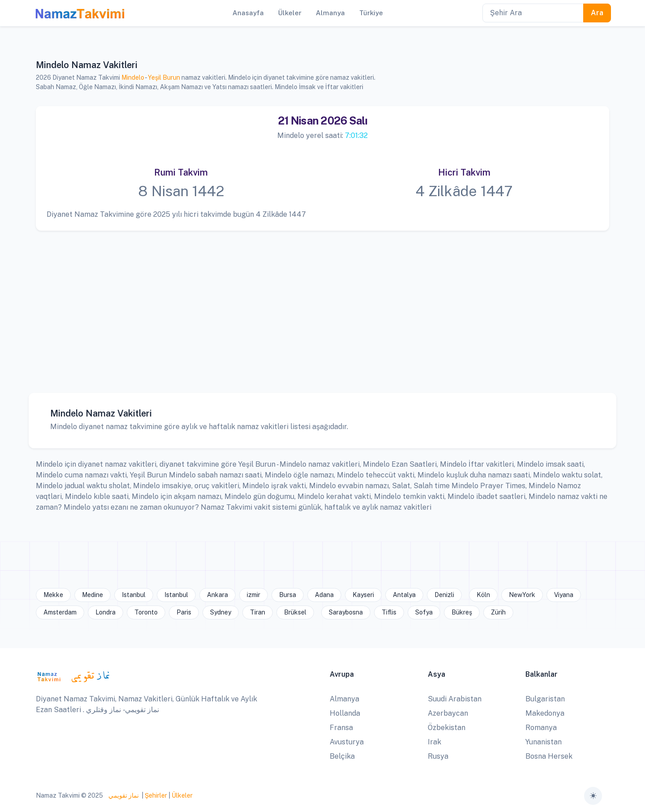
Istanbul (134, 595)
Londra (105, 612)
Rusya (438, 756)
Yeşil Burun (164, 77)
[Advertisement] (318, 305)
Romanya (541, 728)
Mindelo (133, 77)
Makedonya (545, 713)
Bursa (288, 595)
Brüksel (295, 612)
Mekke (53, 595)
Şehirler (156, 795)
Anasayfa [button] (248, 13)
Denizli (444, 595)
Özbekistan (447, 728)
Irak (434, 742)
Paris (184, 612)
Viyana (564, 595)
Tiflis (389, 612)
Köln (483, 595)
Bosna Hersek (549, 756)
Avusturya (347, 742)
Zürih (498, 612)
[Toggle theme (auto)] (593, 796)
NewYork (522, 595)
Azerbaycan (448, 713)
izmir (254, 595)
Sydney (221, 612)
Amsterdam (60, 612)
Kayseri (363, 595)
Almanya (344, 699)
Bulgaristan (545, 699)
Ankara (217, 595)
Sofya (424, 612)
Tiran (258, 612)
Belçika (342, 756)
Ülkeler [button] (290, 13)
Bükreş (462, 612)
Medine (92, 595)
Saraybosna (346, 612)
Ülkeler (182, 795)
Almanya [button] (330, 13)
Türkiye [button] (371, 13)
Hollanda (345, 713)
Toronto (146, 612)
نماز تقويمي (123, 795)
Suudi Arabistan (455, 699)
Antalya (404, 595)
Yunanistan (544, 742)
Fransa (341, 728)
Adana (324, 595)
